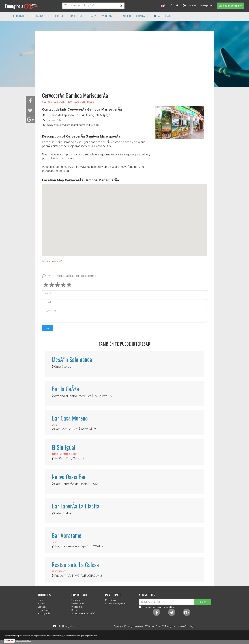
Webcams (108, 16)
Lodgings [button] (19, 16)
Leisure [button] (59, 16)
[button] (124, 217)
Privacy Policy (45, 614)
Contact (142, 16)
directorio (76, 16)
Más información (23, 641)
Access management (201, 6)
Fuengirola (24, 6)
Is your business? (52, 261)
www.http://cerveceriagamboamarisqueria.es (73, 125)
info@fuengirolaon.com (69, 626)
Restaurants (78, 603)
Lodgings (76, 600)
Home (40, 600)
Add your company (230, 6)
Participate (163, 16)
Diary (92, 16)
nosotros (42, 603)
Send (47, 328)
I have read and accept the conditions (159, 607)
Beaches (125, 16)
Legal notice (44, 610)
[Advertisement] (124, 60)
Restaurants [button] (40, 16)
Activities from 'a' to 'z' (83, 614)
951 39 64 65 (55, 120)
